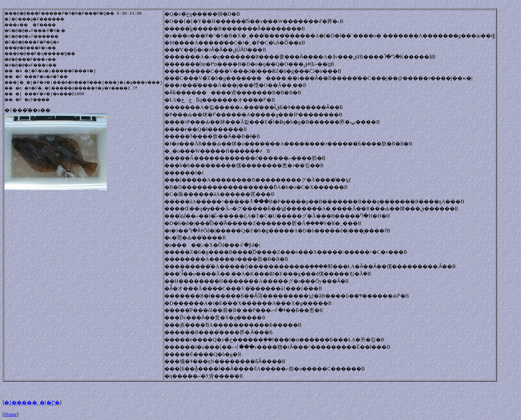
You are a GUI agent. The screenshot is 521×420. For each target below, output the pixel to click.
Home (10, 414)
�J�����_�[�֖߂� (32, 403)
